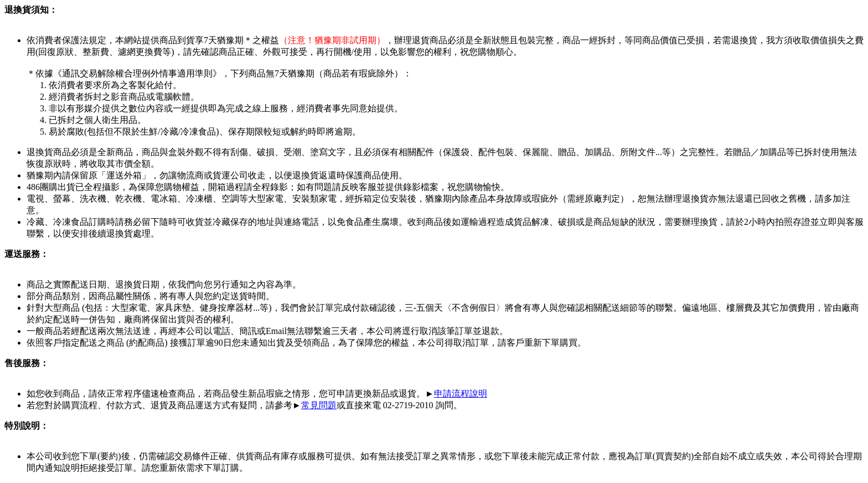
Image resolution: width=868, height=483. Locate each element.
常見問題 (319, 405)
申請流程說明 (461, 394)
